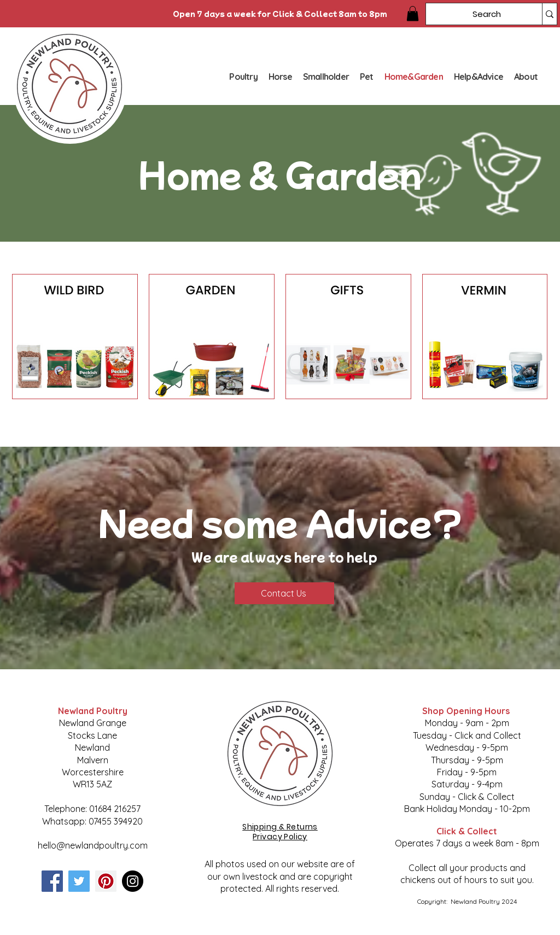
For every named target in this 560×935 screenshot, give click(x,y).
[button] (413, 13)
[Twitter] (79, 881)
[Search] (476, 14)
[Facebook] (52, 881)
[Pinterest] (106, 881)
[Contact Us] (284, 593)
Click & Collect (467, 831)
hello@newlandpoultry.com (93, 845)
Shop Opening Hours (467, 711)
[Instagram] (133, 881)
